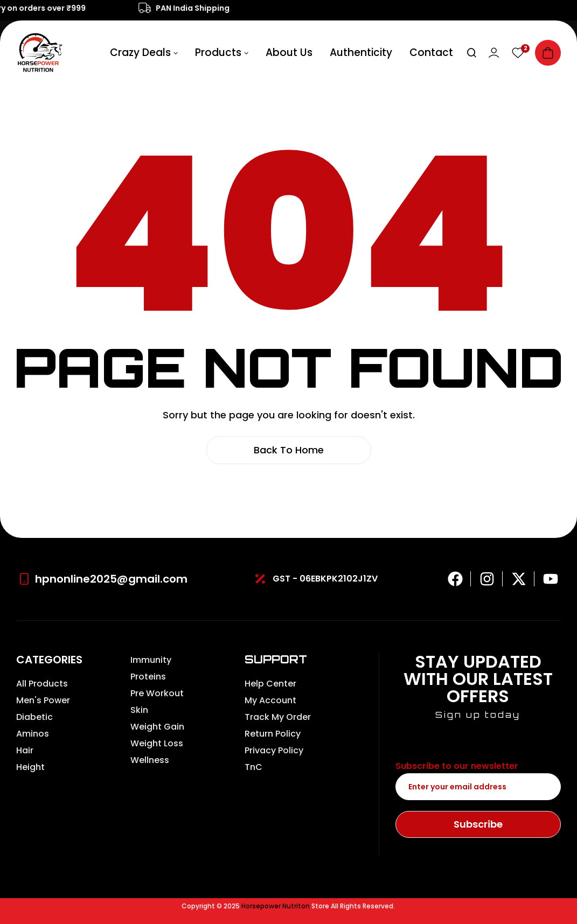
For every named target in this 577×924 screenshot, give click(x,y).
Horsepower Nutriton (276, 906)
